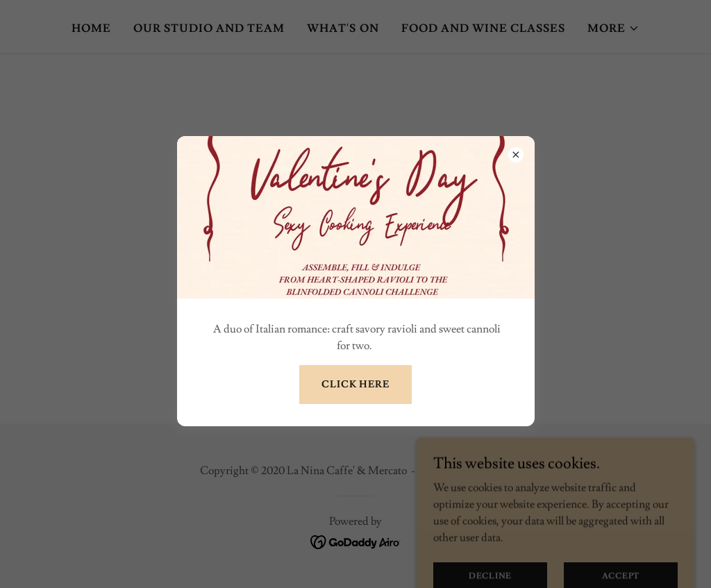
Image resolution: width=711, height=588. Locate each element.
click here (355, 385)
